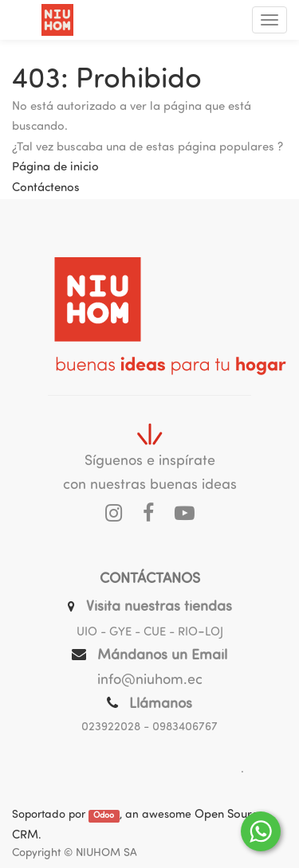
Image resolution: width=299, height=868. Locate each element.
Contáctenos (46, 188)
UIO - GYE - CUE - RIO (137, 633)
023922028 (111, 727)
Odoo (104, 816)
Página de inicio (55, 168)
